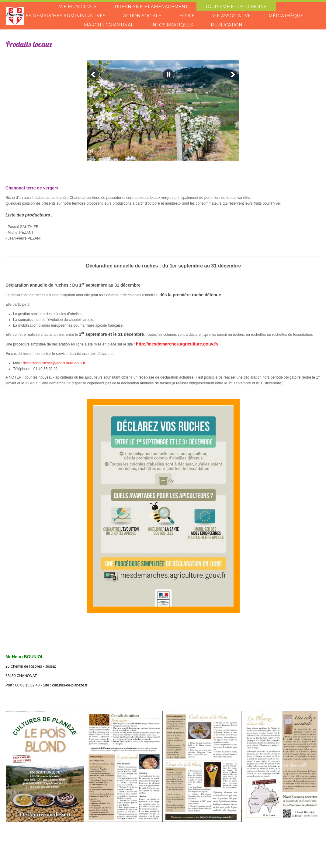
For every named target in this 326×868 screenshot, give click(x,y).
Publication (226, 25)
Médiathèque (285, 16)
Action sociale (143, 16)
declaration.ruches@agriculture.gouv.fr (54, 363)
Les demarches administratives (65, 16)
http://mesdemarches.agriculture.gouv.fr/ (177, 344)
